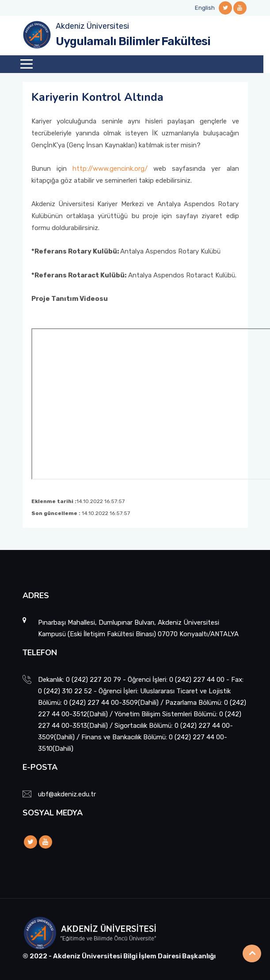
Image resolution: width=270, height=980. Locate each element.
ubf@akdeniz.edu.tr (67, 794)
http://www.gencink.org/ (110, 169)
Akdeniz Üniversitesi (92, 26)
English (205, 8)
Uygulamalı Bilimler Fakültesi (133, 41)
